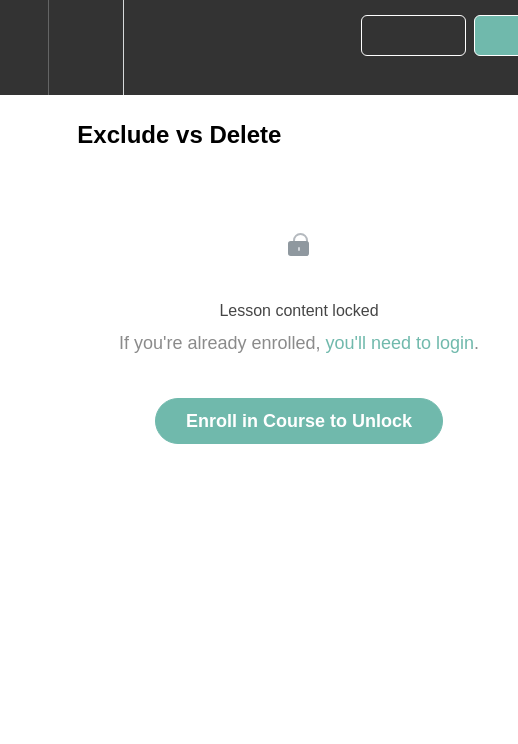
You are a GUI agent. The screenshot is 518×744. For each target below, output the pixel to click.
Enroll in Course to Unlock (299, 421)
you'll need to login (400, 343)
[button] (24, 47)
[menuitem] (85, 47)
